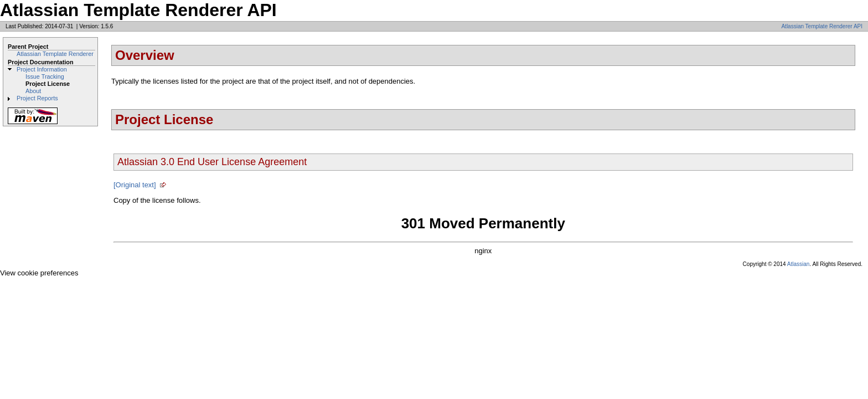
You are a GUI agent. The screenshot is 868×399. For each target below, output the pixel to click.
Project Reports (37, 98)
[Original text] (135, 185)
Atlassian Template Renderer (55, 54)
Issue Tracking (45, 76)
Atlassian (799, 264)
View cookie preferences (39, 273)
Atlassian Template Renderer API (822, 26)
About (33, 91)
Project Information (42, 69)
